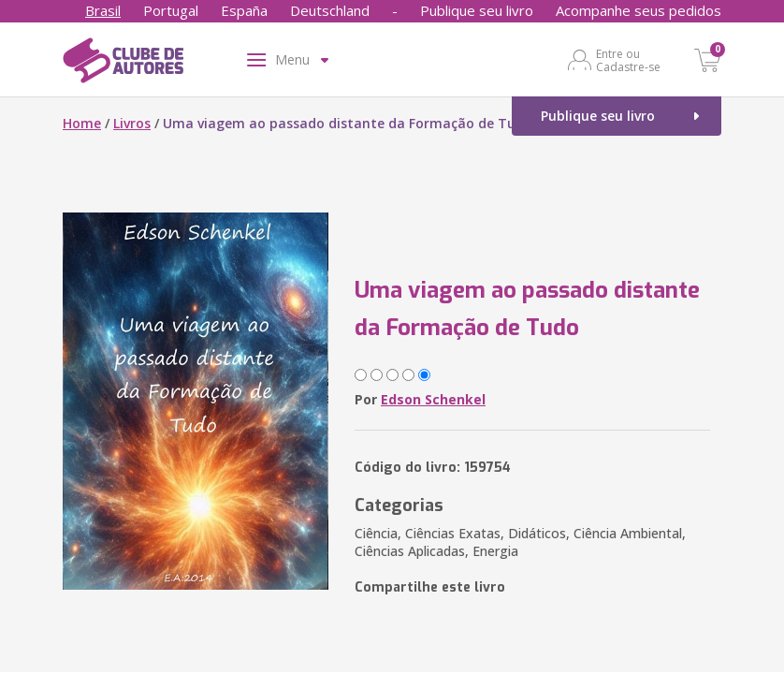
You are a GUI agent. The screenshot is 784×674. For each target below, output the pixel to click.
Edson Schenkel (433, 399)
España (244, 10)
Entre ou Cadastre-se (628, 60)
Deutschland (330, 10)
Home (82, 123)
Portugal (171, 10)
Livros (132, 123)
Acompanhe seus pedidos (639, 10)
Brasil (103, 10)
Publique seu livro (477, 10)
